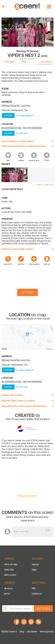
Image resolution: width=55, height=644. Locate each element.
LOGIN (8, 115)
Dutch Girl (29, 428)
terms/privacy (47, 632)
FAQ (34, 588)
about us (8, 588)
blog (22, 632)
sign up (35, 564)
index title (9, 570)
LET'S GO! (43, 609)
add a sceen (10, 575)
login (34, 570)
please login (44, 440)
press (7, 594)
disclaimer (32, 632)
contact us (37, 594)
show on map (11, 564)
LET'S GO (27, 292)
